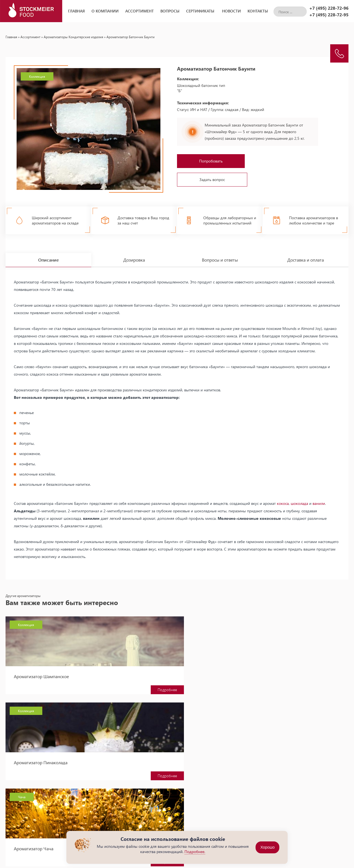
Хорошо (267, 848)
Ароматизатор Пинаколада (166, 671)
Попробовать (211, 161)
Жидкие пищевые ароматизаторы (209, 819)
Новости (231, 11)
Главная (76, 11)
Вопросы (170, 11)
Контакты (258, 11)
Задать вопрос (212, 179)
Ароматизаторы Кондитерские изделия (73, 37)
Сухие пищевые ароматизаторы (207, 826)
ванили (319, 498)
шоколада (299, 498)
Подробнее (80, 685)
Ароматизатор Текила (35, 757)
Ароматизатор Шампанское (41, 671)
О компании (105, 11)
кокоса (283, 498)
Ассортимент (140, 11)
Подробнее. (195, 852)
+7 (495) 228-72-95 (329, 15)
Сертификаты (200, 11)
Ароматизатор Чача (285, 671)
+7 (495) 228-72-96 (329, 8)
